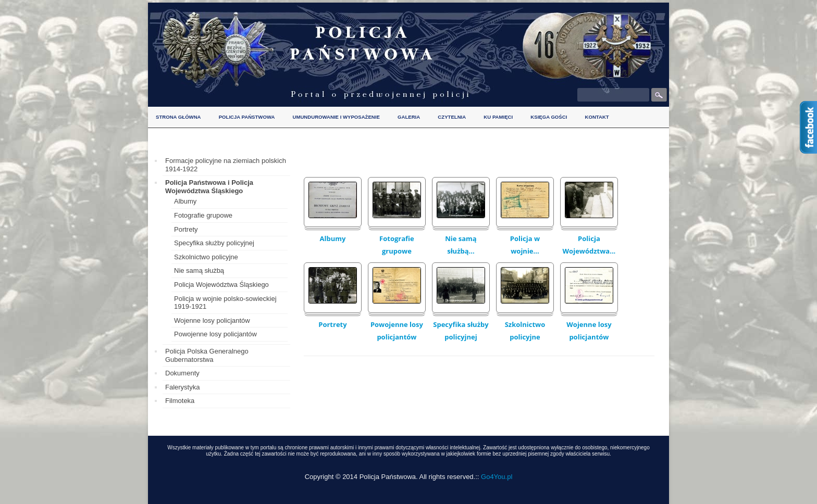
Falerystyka (182, 387)
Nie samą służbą (199, 270)
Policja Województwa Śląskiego (221, 285)
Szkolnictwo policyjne (525, 331)
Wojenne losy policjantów (589, 331)
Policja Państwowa (247, 117)
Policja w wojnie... (525, 245)
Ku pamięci (498, 117)
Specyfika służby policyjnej (461, 331)
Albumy (333, 238)
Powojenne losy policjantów (397, 331)
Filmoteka (180, 401)
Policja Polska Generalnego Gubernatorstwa (207, 355)
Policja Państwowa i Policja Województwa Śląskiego (209, 187)
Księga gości (549, 117)
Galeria (409, 117)
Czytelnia (452, 117)
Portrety (332, 324)
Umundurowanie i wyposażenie (336, 117)
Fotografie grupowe (397, 245)
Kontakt (597, 117)
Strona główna (178, 117)
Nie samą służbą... (461, 245)
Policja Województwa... (589, 245)
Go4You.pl (497, 477)
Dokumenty (182, 373)
